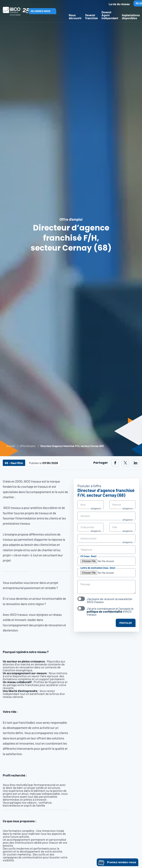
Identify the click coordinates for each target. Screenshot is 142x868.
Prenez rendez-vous (117, 862)
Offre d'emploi (28, 446)
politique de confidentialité (104, 611)
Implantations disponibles (131, 17)
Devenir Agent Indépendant (110, 15)
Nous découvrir (75, 17)
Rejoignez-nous (41, 11)
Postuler (126, 623)
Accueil (11, 446)
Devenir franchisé (92, 17)
